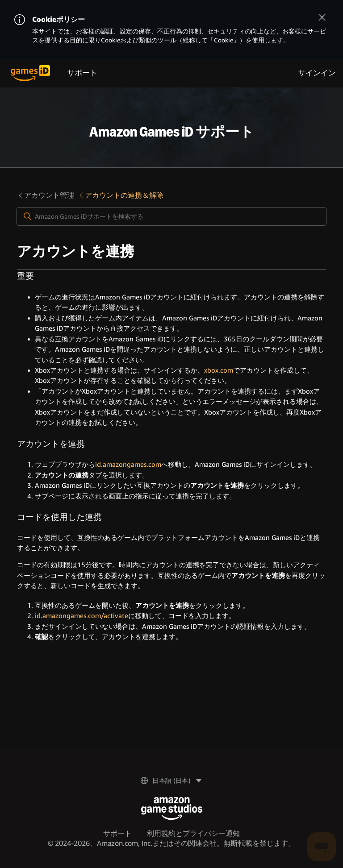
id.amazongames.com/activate (82, 616)
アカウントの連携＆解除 (121, 195)
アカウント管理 (46, 195)
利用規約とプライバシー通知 (193, 833)
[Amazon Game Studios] (172, 808)
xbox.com (219, 370)
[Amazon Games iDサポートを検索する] (171, 216)
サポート (82, 73)
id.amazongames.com (128, 465)
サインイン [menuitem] (317, 73)
